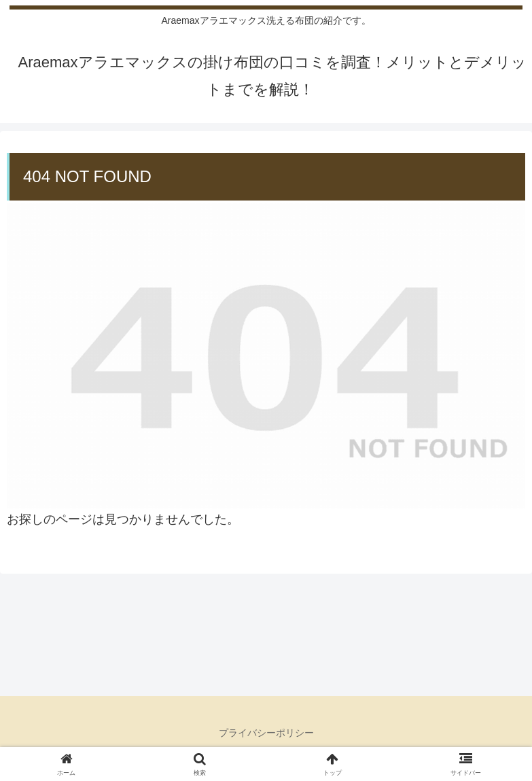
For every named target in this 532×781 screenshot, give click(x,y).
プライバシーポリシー (266, 733)
